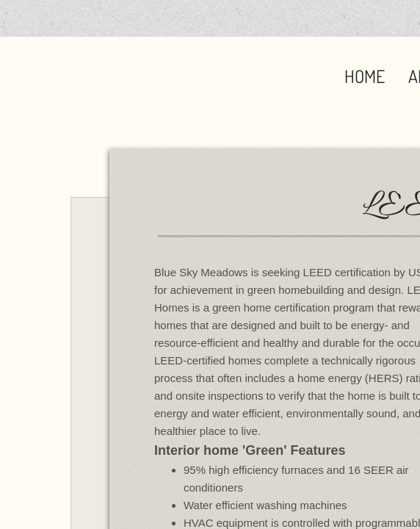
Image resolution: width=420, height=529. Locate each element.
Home (365, 76)
